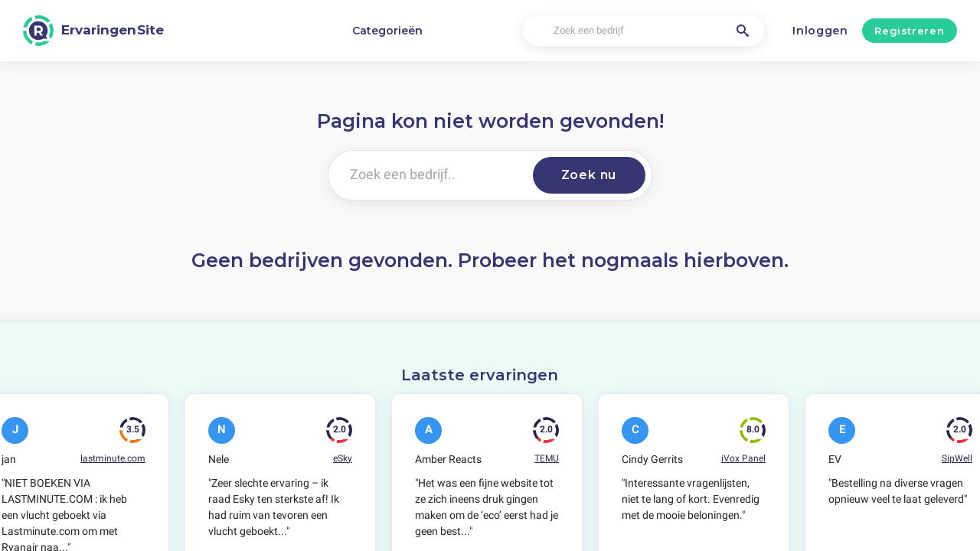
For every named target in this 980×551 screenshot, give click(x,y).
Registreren (909, 31)
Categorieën (387, 31)
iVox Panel (743, 458)
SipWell (957, 458)
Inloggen (820, 31)
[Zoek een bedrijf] (643, 31)
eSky (343, 458)
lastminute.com (113, 458)
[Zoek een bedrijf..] (428, 175)
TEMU (547, 458)
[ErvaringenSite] (93, 31)
